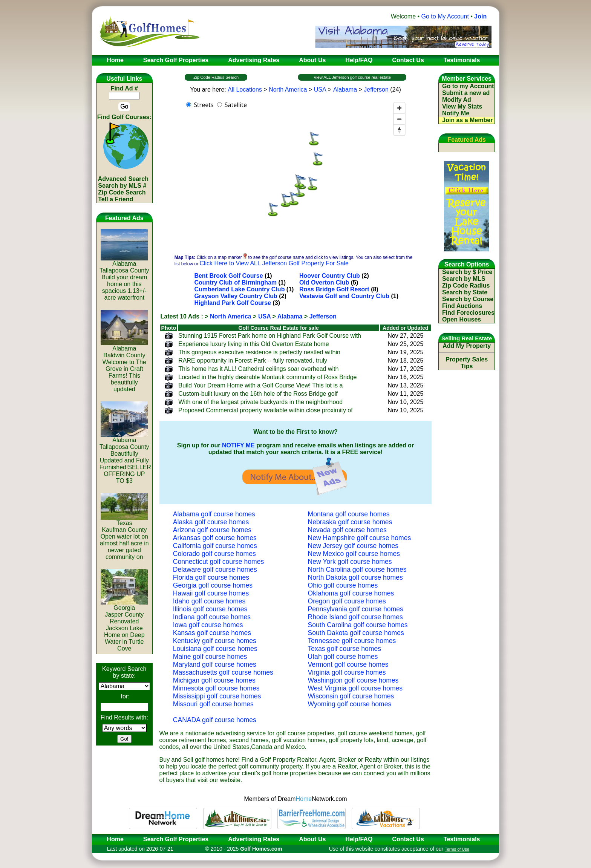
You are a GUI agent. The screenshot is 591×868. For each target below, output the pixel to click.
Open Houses (462, 319)
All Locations (245, 90)
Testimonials (462, 839)
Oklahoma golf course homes (351, 593)
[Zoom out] (399, 119)
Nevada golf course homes (347, 530)
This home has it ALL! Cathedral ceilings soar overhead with (258, 369)
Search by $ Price (467, 272)
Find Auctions (462, 306)
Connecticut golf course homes (219, 562)
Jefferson (376, 90)
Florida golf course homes (211, 577)
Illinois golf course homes (210, 609)
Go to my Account (468, 86)
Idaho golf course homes (209, 601)
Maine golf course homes (210, 657)
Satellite (236, 105)
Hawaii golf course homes (211, 593)
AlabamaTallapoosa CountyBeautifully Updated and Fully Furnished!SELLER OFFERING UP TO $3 (125, 458)
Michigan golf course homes (214, 680)
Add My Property (467, 346)
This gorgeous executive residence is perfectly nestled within (259, 352)
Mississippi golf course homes (217, 696)
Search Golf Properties (176, 839)
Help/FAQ (359, 839)
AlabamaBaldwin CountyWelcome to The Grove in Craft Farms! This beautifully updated (124, 366)
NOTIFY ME (238, 445)
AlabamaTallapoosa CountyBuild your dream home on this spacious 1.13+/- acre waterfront (124, 278)
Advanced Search (123, 179)
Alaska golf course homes (211, 522)
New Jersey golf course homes (353, 546)
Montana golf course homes (349, 514)
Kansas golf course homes (212, 633)
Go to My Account (445, 16)
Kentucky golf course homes (215, 641)
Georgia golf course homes (213, 585)
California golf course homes (215, 546)
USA (320, 90)
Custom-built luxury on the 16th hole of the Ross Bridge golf (258, 394)
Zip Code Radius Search (216, 77)
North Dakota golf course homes (355, 577)
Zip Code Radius (466, 286)
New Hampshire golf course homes (360, 538)
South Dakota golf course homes (356, 633)
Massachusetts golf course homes (223, 672)
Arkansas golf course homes (215, 538)
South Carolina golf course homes (358, 625)
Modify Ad (457, 100)
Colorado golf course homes (214, 554)
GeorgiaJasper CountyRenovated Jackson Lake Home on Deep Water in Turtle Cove (124, 625)
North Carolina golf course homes (357, 569)
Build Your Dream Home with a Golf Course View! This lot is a (260, 385)
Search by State (465, 292)
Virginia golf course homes (347, 672)
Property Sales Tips (467, 363)
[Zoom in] (399, 108)
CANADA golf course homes (215, 720)
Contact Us (408, 839)
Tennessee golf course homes (352, 641)
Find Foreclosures (468, 313)
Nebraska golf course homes (350, 522)
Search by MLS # (122, 186)
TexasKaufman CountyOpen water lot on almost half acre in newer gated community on (124, 537)
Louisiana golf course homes (215, 649)
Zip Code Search (122, 192)
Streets (204, 105)
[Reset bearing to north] (399, 130)
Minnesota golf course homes (216, 688)
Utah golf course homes (343, 657)
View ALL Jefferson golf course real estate (352, 77)
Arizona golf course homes (212, 530)
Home (113, 839)
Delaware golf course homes (215, 569)
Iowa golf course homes (208, 625)
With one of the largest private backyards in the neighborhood (260, 402)
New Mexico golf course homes (354, 554)
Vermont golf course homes (348, 664)
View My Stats (462, 106)
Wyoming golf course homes (350, 704)
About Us (312, 839)
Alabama (345, 90)
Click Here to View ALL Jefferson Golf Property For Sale (274, 263)
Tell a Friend (116, 199)
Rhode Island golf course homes (355, 617)
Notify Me (456, 113)
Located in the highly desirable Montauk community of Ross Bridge (267, 377)
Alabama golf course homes (214, 514)
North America (288, 90)
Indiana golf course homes (212, 617)
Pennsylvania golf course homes (356, 609)
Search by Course (468, 299)
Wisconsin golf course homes (351, 696)
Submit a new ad (466, 93)
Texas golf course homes (345, 649)
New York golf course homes (350, 562)
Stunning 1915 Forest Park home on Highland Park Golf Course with (270, 336)
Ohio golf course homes (343, 585)
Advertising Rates (254, 839)
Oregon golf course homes (347, 601)
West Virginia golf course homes (355, 688)
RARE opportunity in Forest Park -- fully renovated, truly (253, 361)
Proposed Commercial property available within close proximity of (265, 410)
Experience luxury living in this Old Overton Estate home (253, 344)
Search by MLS (464, 279)
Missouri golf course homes (213, 704)
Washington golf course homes (353, 680)
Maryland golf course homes (215, 664)
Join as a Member (467, 120)
